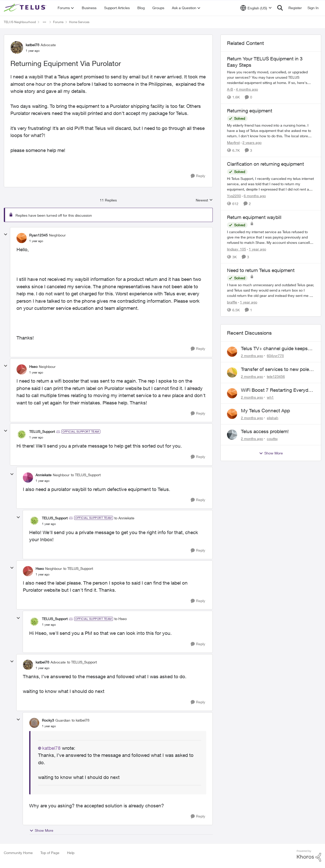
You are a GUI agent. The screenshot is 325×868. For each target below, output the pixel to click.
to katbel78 (80, 720)
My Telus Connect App (265, 411)
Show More (41, 830)
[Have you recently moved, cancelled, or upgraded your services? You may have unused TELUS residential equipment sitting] (271, 77)
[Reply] (198, 176)
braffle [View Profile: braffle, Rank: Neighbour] (232, 302)
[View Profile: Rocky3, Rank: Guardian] (34, 723)
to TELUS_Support (86, 475)
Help (71, 853)
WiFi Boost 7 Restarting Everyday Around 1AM (277, 390)
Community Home (18, 853)
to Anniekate (124, 518)
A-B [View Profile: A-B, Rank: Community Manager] (230, 89)
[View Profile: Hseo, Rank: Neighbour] (22, 369)
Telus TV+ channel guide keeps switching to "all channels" (274, 349)
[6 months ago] (254, 196)
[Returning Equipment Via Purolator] (36, 241)
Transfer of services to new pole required (275, 369)
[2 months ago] (252, 356)
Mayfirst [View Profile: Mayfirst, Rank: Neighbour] (233, 142)
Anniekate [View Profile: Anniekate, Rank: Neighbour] (44, 475)
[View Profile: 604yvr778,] (232, 352)
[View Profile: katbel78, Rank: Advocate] (17, 47)
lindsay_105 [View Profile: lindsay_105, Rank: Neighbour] (237, 249)
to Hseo (120, 619)
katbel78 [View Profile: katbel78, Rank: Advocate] (32, 45)
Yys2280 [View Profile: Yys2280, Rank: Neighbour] (234, 196)
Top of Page (50, 853)
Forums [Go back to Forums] (58, 22)
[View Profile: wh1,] (232, 393)
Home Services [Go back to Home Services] (79, 22)
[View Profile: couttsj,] (232, 435)
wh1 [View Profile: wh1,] (270, 397)
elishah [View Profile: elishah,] (273, 418)
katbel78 (51, 748)
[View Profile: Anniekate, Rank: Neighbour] (28, 478)
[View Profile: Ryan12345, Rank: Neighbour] (22, 238)
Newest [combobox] (204, 200)
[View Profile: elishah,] (232, 414)
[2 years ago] (251, 142)
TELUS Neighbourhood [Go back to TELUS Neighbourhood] (20, 22)
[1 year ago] (257, 249)
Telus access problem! (265, 431)
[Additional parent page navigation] (44, 22)
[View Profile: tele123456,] (232, 372)
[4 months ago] (246, 89)
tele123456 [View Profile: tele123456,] (276, 376)
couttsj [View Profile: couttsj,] (272, 439)
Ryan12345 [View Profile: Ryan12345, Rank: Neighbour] (38, 235)
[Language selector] (256, 8)
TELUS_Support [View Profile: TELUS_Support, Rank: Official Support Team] (42, 431)
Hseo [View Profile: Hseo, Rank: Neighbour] (33, 367)
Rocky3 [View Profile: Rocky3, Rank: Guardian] (48, 720)
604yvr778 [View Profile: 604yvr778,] (275, 356)
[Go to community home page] (26, 8)
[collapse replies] (6, 234)
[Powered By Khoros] (309, 856)
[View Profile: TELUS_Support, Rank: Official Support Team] (22, 434)
